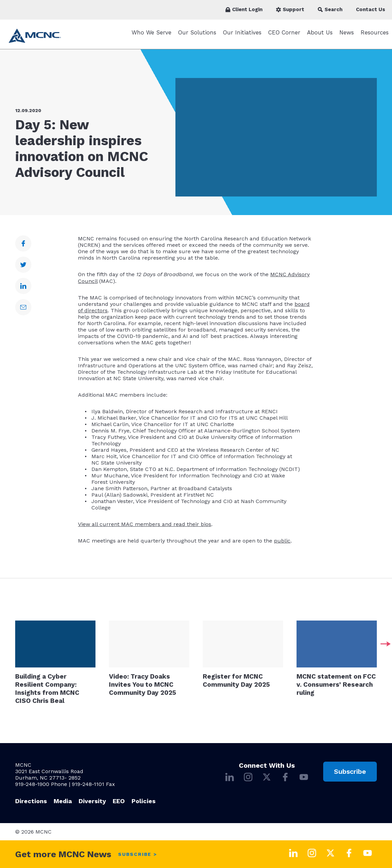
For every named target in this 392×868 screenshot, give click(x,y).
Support (290, 9)
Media (63, 801)
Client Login (244, 9)
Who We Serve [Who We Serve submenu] (151, 36)
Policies (144, 801)
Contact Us (371, 9)
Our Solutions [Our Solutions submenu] (197, 36)
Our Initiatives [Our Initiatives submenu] (242, 36)
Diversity (92, 801)
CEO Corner (284, 36)
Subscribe (350, 771)
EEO (119, 801)
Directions (31, 801)
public (282, 544)
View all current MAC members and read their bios (145, 528)
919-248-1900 (32, 784)
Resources (375, 36)
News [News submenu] (347, 36)
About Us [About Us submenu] (320, 36)
